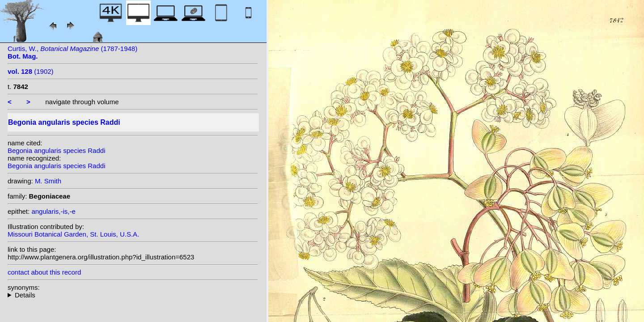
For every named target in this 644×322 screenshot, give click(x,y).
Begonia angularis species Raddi (56, 150)
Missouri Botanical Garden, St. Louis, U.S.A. (73, 234)
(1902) (31, 71)
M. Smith (48, 181)
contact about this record (44, 272)
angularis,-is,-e (53, 211)
